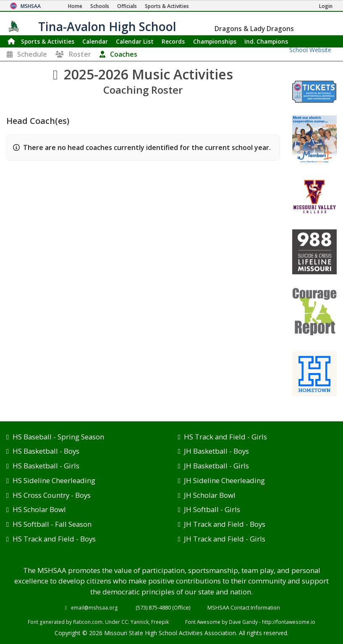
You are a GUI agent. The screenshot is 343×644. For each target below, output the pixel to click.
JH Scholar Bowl (210, 495)
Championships (215, 41)
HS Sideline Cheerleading (54, 480)
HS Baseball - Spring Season (58, 437)
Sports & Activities (48, 41)
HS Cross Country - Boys (52, 495)
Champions (266, 41)
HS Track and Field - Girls (225, 437)
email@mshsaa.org (94, 607)
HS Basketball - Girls (46, 466)
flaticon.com (88, 622)
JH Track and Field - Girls (225, 539)
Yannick (140, 622)
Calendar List (135, 41)
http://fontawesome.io (289, 622)
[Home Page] (75, 6)
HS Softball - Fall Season (52, 524)
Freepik (160, 622)
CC (125, 622)
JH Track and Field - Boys (225, 524)
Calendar (95, 41)
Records (173, 41)
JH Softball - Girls (212, 509)
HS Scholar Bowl (39, 509)
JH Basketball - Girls (216, 466)
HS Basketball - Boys (46, 451)
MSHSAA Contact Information (244, 607)
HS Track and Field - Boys (54, 539)
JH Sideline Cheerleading (224, 480)
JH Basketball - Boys (216, 451)
